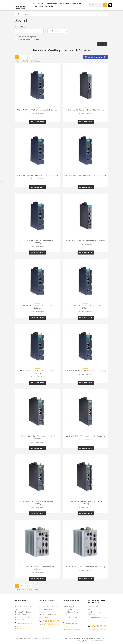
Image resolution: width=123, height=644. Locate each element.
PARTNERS (65, 4)
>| (30, 57)
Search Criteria (21, 27)
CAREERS (39, 6)
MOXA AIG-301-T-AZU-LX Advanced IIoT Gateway (86, 240)
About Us (101, 639)
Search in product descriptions (28, 39)
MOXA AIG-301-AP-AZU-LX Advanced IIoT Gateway (37, 110)
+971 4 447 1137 (26, 624)
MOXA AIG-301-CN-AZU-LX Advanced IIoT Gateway (37, 175)
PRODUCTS (38, 4)
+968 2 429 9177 (51, 621)
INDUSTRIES (52, 4)
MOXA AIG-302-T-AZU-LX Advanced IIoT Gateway (86, 436)
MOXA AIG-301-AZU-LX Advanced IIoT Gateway (86, 110)
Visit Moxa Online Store (74, 639)
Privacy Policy (83, 641)
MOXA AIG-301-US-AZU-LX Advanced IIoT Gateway (86, 371)
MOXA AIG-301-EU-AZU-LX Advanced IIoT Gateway (86, 175)
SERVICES (77, 4)
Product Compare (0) (95, 57)
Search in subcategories (26, 37)
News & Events (90, 639)
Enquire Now (37, 122)
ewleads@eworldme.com (24, 629)
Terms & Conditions (97, 641)
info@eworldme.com (51, 624)
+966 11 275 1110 (98, 626)
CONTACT (49, 6)
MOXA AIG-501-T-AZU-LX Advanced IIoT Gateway (86, 567)
